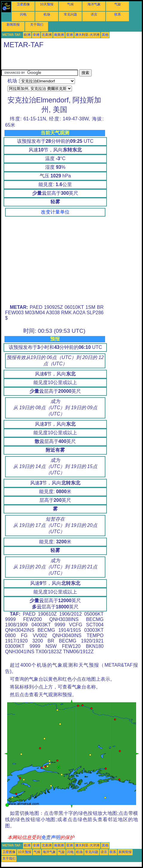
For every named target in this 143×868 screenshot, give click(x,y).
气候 (70, 4)
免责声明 (50, 837)
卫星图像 (23, 4)
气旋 (118, 4)
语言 (94, 14)
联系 (118, 14)
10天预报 (47, 4)
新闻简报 (13, 24)
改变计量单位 (55, 212)
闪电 (23, 14)
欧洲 (27, 35)
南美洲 (59, 35)
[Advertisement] (71, 60)
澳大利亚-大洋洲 (87, 35)
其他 (105, 35)
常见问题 (70, 14)
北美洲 (47, 35)
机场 (47, 14)
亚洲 (70, 35)
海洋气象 (94, 4)
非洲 (36, 35)
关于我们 (37, 24)
